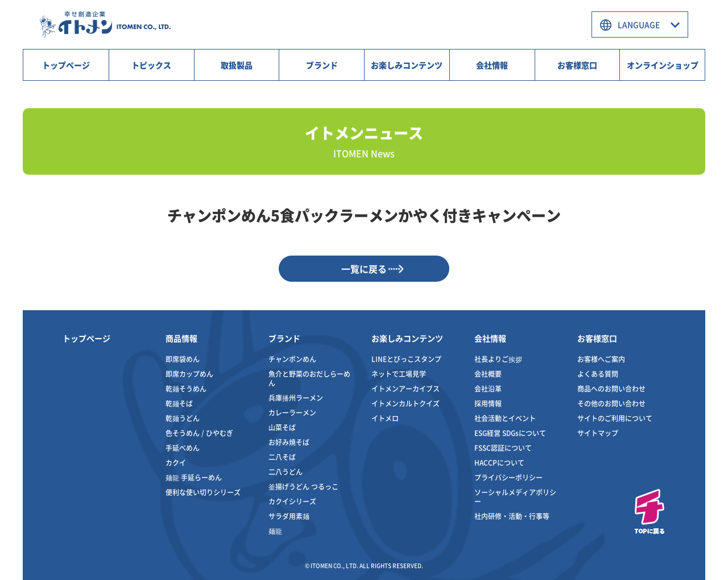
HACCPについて (499, 462)
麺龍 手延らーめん (194, 477)
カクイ (176, 462)
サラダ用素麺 (289, 516)
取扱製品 (237, 65)
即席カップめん (189, 374)
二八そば (282, 457)
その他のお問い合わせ (611, 403)
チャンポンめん (292, 359)
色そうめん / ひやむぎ (199, 433)
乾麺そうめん (186, 388)
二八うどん (286, 472)
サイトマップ (598, 433)
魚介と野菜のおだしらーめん (309, 378)
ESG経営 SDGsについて (510, 433)
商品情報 (181, 338)
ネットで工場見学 (399, 374)
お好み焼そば (289, 442)
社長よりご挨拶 (498, 359)
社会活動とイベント (505, 418)
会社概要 (488, 374)
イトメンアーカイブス (406, 388)
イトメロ (385, 418)
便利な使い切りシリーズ (203, 492)
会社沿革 (488, 388)
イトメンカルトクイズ (406, 403)
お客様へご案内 (601, 359)
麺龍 (275, 531)
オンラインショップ (663, 65)
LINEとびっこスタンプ (406, 359)
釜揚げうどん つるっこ (303, 486)
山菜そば (282, 427)
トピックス (151, 65)
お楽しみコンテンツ (407, 65)
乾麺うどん (183, 418)
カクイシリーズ (292, 501)
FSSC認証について (503, 448)
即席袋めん (183, 359)
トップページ (66, 65)
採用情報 (488, 403)
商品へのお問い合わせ (611, 388)
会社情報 (492, 65)
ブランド (322, 65)
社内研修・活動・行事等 (512, 516)
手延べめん (183, 448)
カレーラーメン (292, 412)
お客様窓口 (577, 65)
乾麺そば (179, 403)
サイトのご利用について (615, 418)
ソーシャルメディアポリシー (515, 497)
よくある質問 (598, 374)
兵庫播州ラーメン (296, 398)
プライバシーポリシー (508, 477)
